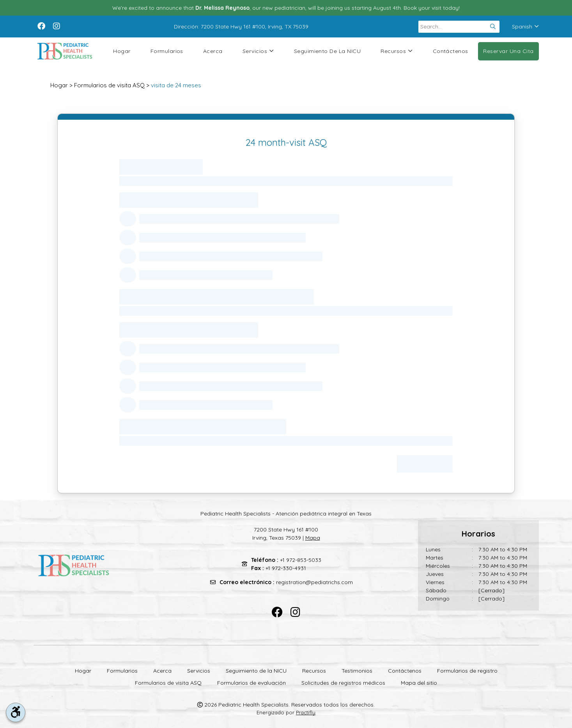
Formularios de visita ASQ (109, 85)
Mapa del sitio (419, 683)
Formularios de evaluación (251, 683)
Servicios (258, 51)
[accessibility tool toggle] (16, 712)
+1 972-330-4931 (286, 568)
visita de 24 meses (176, 85)
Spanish (525, 27)
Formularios (167, 51)
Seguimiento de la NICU (328, 51)
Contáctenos (451, 51)
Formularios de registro (467, 671)
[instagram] (57, 25)
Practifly (306, 712)
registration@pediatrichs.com (314, 582)
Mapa (313, 538)
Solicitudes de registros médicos (343, 683)
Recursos (397, 51)
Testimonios (357, 671)
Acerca (213, 51)
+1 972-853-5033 (301, 560)
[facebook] (41, 25)
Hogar (122, 51)
